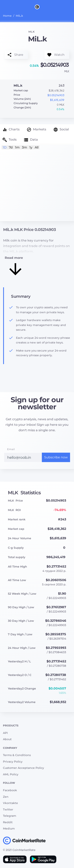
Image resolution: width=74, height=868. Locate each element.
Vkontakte (10, 803)
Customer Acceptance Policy (23, 768)
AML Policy (11, 774)
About (7, 739)
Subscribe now (56, 457)
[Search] (72, 7)
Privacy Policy (13, 762)
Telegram (10, 816)
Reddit (8, 822)
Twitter (8, 809)
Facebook (10, 790)
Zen (6, 797)
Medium (9, 829)
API (5, 733)
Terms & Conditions (17, 755)
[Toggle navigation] (2, 7)
